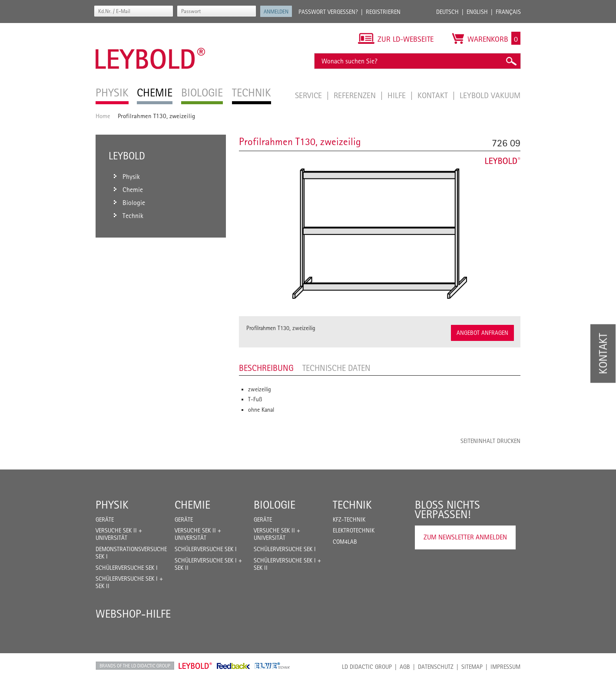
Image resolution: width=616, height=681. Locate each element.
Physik (112, 505)
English (477, 12)
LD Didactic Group (367, 667)
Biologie (275, 505)
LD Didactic (135, 666)
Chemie (192, 505)
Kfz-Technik (349, 519)
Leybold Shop (195, 666)
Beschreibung (266, 368)
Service (310, 95)
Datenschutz (436, 667)
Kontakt (434, 95)
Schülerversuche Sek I (127, 568)
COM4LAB (345, 542)
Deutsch (447, 12)
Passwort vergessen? (328, 12)
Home (103, 116)
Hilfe (398, 95)
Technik (352, 505)
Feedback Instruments (233, 666)
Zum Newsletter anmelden (465, 537)
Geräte (105, 519)
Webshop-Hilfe (133, 614)
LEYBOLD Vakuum (490, 95)
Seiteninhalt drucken (490, 441)
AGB (405, 667)
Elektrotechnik (354, 530)
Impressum (505, 667)
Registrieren (383, 12)
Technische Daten (336, 368)
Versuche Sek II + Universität (119, 534)
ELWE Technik (272, 666)
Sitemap (472, 667)
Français (508, 12)
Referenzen (356, 95)
